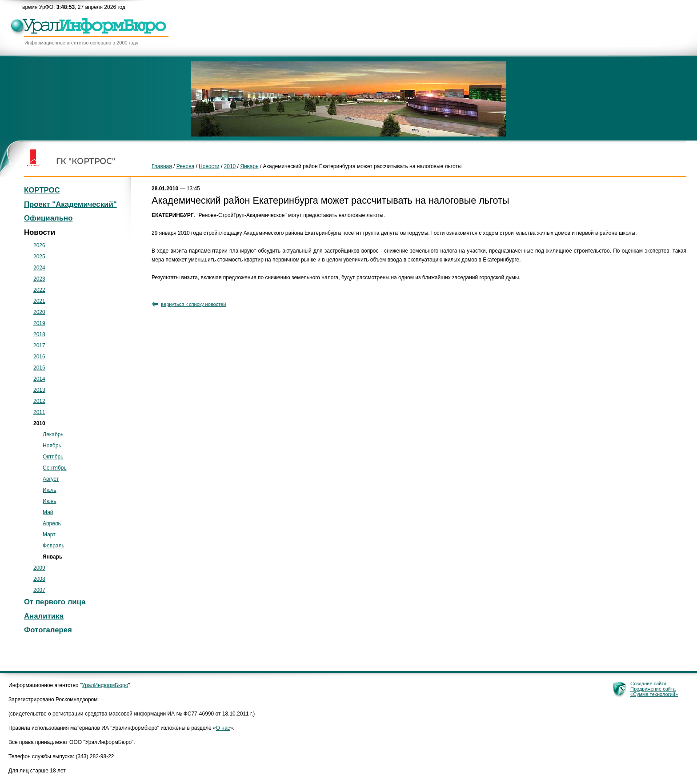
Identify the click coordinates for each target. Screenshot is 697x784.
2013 (39, 390)
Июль (50, 490)
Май (48, 512)
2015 (39, 368)
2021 (39, 301)
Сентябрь (55, 468)
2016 (39, 357)
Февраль (54, 546)
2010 (230, 166)
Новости (209, 166)
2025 (39, 257)
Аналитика (44, 616)
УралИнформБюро (105, 685)
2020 (39, 312)
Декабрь (53, 434)
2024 (39, 268)
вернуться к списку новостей (193, 304)
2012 (39, 401)
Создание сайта (648, 683)
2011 (39, 412)
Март (49, 535)
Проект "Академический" (70, 204)
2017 (39, 346)
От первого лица (55, 602)
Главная (162, 166)
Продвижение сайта (653, 689)
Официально (48, 218)
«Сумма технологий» (654, 694)
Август (51, 479)
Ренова (185, 166)
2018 (39, 334)
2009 (39, 568)
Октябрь (53, 457)
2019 (39, 323)
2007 (39, 590)
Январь (249, 166)
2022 (39, 290)
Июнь (50, 501)
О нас (223, 728)
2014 (39, 379)
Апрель (52, 523)
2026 (39, 245)
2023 (39, 279)
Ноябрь (52, 446)
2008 (39, 579)
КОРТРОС (42, 190)
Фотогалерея (48, 630)
